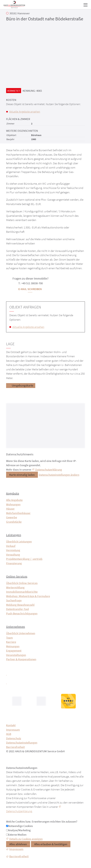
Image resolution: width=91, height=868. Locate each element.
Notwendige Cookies (20, 826)
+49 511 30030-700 (32, 283)
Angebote (13, 493)
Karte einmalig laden (22, 475)
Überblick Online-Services (22, 583)
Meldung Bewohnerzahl (20, 605)
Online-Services (17, 576)
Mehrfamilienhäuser (18, 513)
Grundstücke (14, 522)
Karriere (11, 642)
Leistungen (14, 535)
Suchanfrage (14, 600)
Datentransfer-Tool (17, 609)
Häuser (10, 509)
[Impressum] (15, 849)
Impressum (13, 730)
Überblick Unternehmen (21, 633)
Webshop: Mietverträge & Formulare (28, 596)
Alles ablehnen (18, 844)
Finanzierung (14, 563)
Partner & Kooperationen (21, 659)
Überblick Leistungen (19, 541)
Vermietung (13, 550)
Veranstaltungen (16, 655)
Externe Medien (17, 835)
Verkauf (11, 546)
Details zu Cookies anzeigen (26, 839)
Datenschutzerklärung (49, 470)
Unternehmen (16, 627)
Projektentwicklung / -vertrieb (24, 559)
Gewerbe (12, 517)
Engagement (14, 651)
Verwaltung (13, 555)
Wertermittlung (15, 587)
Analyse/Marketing (19, 830)
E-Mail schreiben (30, 289)
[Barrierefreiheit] (17, 856)
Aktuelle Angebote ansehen (25, 112)
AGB (9, 734)
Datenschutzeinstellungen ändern (59, 475)
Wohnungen (13, 504)
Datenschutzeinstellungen (22, 743)
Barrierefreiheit (15, 747)
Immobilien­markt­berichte (22, 592)
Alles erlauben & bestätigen (51, 844)
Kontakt (11, 725)
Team (9, 638)
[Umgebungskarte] (21, 386)
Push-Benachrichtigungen (22, 613)
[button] (86, 5)
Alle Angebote (14, 500)
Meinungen (13, 646)
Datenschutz (14, 738)
